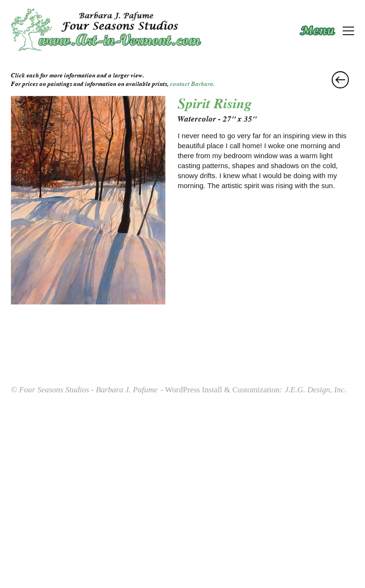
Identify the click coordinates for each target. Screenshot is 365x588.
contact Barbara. (192, 84)
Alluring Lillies (340, 80)
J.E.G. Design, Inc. (316, 390)
